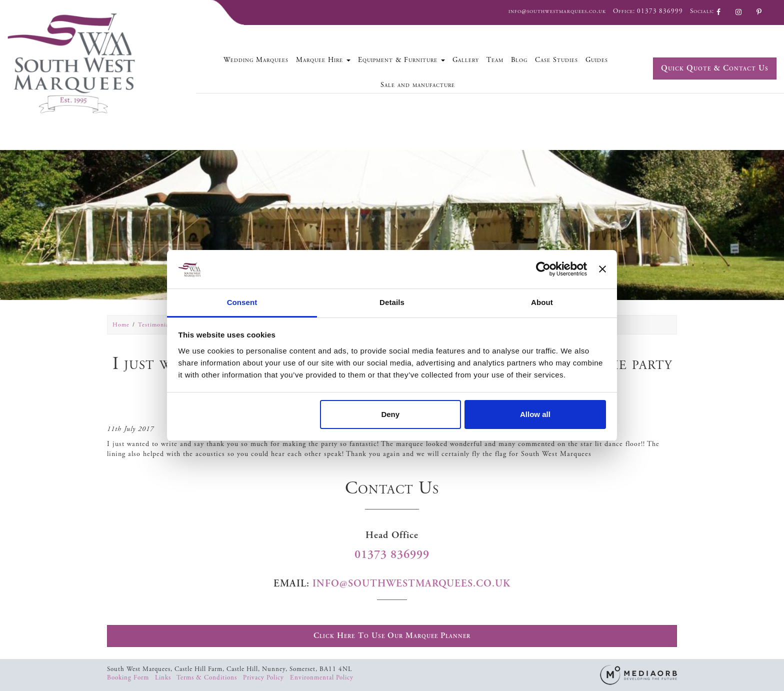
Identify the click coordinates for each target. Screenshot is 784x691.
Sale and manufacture (418, 85)
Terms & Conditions (208, 678)
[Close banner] (602, 269)
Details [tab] (392, 302)
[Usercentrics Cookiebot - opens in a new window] (543, 269)
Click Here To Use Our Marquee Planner (392, 636)
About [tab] (542, 302)
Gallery (466, 60)
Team (495, 60)
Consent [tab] (242, 302)
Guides (597, 60)
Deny (390, 414)
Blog (519, 60)
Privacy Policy (264, 678)
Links (164, 678)
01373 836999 (660, 11)
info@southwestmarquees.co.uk (557, 11)
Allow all (535, 414)
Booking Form (129, 678)
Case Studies (556, 60)
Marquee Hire (323, 60)
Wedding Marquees (256, 60)
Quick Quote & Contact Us (715, 68)
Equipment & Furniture (401, 60)
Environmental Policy (322, 678)
